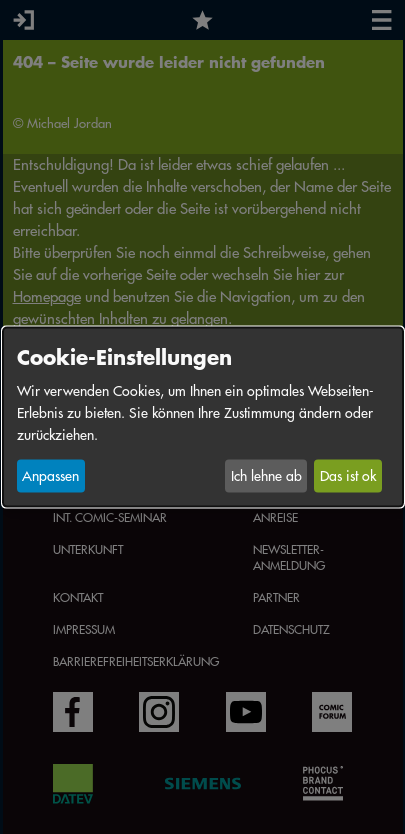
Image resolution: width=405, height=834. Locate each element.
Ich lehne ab (266, 476)
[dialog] (203, 417)
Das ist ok (348, 476)
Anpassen (50, 476)
